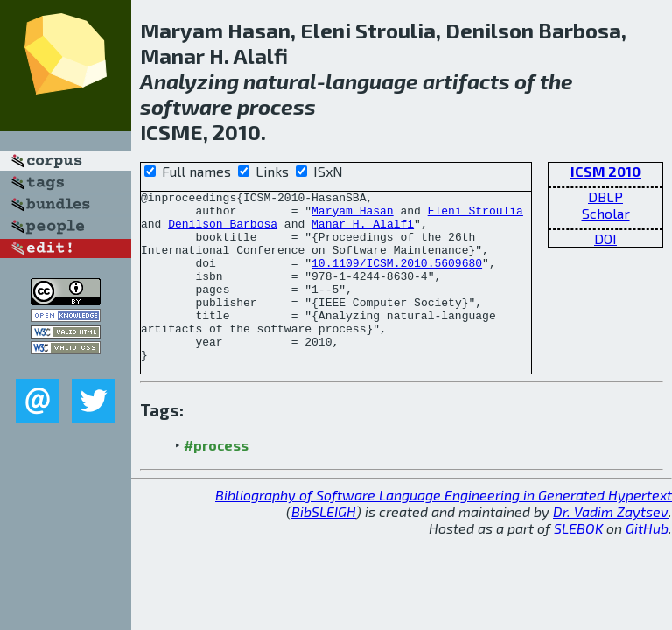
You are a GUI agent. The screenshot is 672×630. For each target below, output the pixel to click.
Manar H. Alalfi (363, 231)
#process (216, 479)
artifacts (466, 81)
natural (280, 81)
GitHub (647, 562)
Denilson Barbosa (223, 231)
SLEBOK (578, 562)
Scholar (606, 213)
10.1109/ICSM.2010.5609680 (397, 278)
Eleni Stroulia (476, 215)
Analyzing (189, 81)
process (276, 106)
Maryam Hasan (353, 215)
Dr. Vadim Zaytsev (611, 546)
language (372, 81)
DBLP (605, 196)
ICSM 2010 (605, 171)
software (186, 106)
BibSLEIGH (324, 546)
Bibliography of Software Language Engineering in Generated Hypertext (444, 529)
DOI (605, 238)
